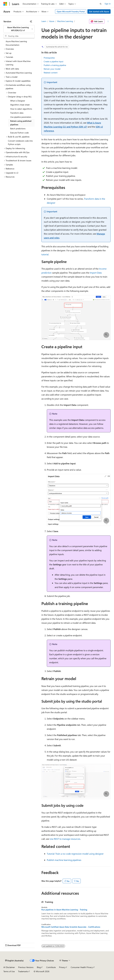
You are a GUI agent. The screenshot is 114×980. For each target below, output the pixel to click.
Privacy (62, 967)
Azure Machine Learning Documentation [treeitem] (16, 43)
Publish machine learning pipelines (64, 860)
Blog (39, 967)
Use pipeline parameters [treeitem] (21, 117)
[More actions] (108, 21)
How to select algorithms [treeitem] (21, 109)
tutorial (45, 254)
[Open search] (101, 4)
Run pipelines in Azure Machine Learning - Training (64, 910)
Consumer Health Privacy (82, 967)
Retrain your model (52, 69)
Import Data (96, 273)
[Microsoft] (5, 4)
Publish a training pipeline (55, 65)
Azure (52, 21)
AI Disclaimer (9, 967)
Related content (51, 73)
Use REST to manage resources (65, 839)
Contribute (51, 967)
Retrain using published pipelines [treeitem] (21, 123)
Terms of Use (9, 971)
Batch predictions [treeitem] (18, 128)
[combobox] (19, 29)
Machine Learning (65, 21)
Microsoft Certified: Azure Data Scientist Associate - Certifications (71, 927)
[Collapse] (31, 21)
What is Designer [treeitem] (18, 101)
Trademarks (23, 971)
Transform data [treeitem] (17, 113)
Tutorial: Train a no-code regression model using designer (75, 854)
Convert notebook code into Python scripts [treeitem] (20, 143)
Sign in (108, 4)
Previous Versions (26, 967)
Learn (44, 21)
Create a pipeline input (54, 61)
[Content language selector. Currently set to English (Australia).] (14, 961)
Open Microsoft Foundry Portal (71, 11)
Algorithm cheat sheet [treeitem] (20, 105)
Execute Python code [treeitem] (19, 133)
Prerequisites (49, 58)
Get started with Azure (99, 11)
